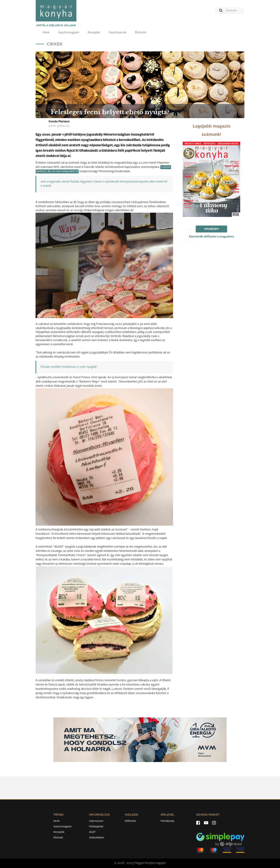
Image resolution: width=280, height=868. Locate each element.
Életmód (141, 33)
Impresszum (96, 821)
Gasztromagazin (69, 33)
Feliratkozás (167, 821)
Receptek (94, 33)
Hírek (46, 33)
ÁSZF (92, 832)
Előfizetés (130, 821)
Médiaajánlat (96, 827)
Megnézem (211, 229)
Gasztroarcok (118, 33)
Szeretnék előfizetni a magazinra (211, 237)
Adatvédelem (97, 838)
